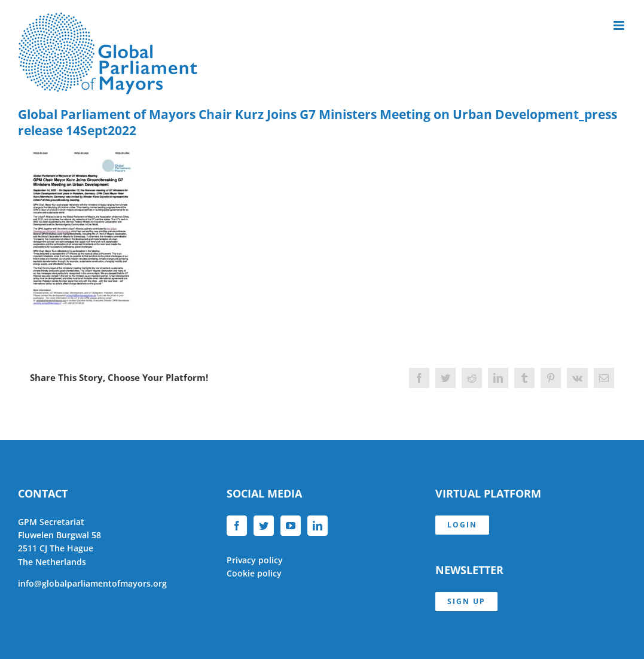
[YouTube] (291, 526)
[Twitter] (264, 526)
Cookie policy (254, 573)
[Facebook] (237, 526)
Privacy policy (255, 560)
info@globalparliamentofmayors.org (92, 583)
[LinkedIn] (318, 526)
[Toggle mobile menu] (620, 25)
